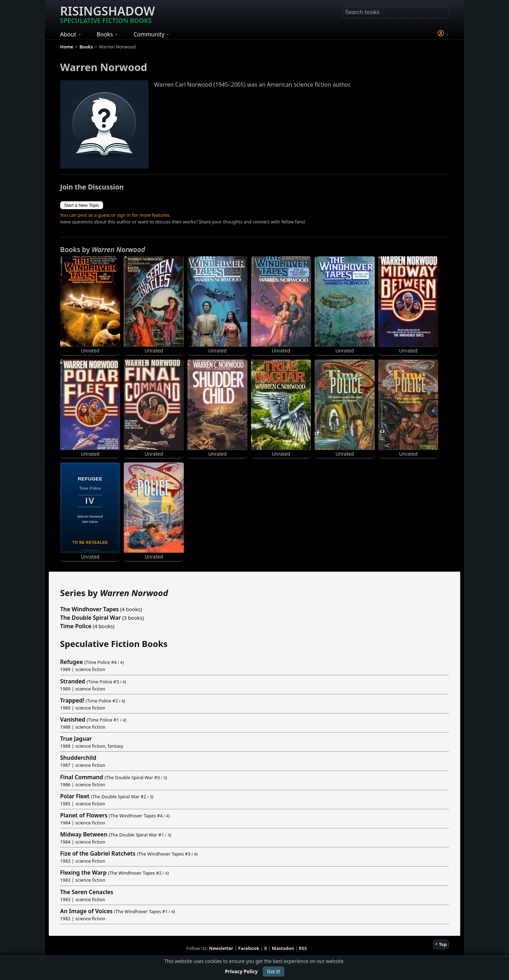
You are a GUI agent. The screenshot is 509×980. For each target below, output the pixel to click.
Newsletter (221, 948)
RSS (303, 948)
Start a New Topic (82, 205)
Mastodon (283, 948)
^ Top (441, 944)
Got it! (273, 972)
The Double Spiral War (90, 618)
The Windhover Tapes (89, 609)
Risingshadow (107, 14)
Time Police (76, 626)
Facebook (249, 948)
